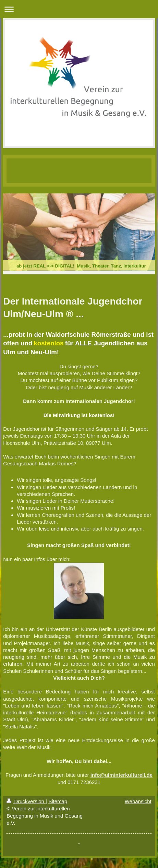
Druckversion (26, 801)
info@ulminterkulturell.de (121, 775)
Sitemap (58, 801)
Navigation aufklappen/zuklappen (79, 9)
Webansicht (138, 801)
